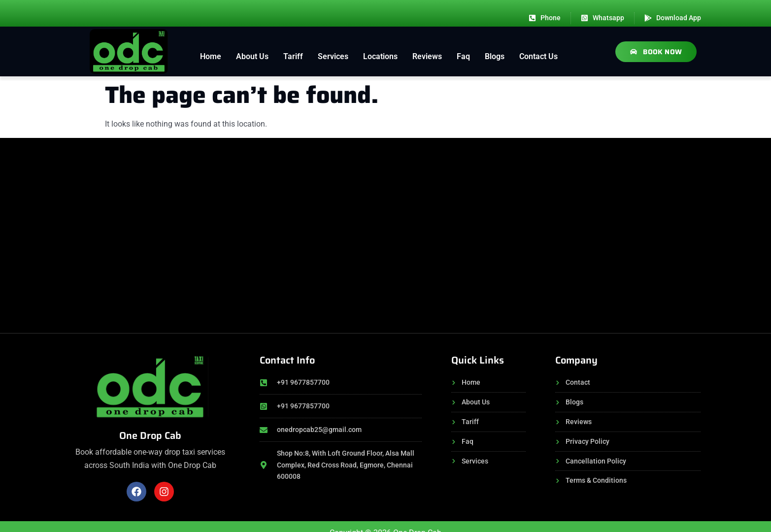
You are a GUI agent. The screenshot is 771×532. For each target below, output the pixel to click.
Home (211, 56)
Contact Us (538, 56)
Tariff (293, 56)
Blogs (495, 56)
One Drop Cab (150, 435)
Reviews (427, 56)
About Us (252, 56)
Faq (463, 56)
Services (333, 56)
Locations (380, 56)
